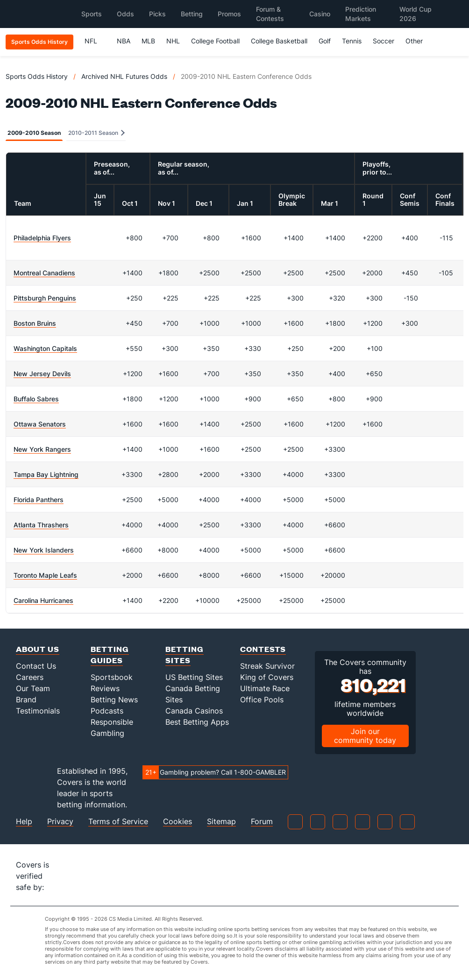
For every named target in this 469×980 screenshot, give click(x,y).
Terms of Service (118, 822)
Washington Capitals (45, 348)
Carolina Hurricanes (43, 600)
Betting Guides (110, 654)
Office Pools (262, 700)
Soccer (384, 41)
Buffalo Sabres (36, 399)
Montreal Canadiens (44, 273)
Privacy (60, 822)
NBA (124, 41)
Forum (262, 822)
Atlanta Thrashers (41, 525)
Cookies (178, 822)
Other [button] (418, 41)
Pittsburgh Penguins (45, 298)
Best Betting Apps (197, 722)
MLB (148, 41)
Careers (30, 677)
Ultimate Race (265, 688)
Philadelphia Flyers (42, 238)
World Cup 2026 (416, 14)
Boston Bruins (35, 323)
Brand (26, 700)
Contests (263, 649)
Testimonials (38, 711)
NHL (173, 41)
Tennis (352, 41)
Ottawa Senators (40, 424)
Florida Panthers (39, 500)
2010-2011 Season (96, 133)
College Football (215, 41)
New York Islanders (44, 550)
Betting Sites (185, 654)
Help (24, 822)
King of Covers (267, 677)
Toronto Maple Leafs (45, 575)
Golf (325, 41)
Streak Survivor (267, 666)
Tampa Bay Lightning (46, 474)
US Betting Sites (194, 677)
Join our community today (365, 736)
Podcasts (107, 711)
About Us (38, 649)
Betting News (114, 700)
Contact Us (36, 666)
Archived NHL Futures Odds (124, 76)
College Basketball (279, 41)
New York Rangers (42, 449)
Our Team (33, 688)
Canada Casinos (194, 711)
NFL (95, 41)
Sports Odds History (37, 76)
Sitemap (221, 822)
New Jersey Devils (42, 374)
